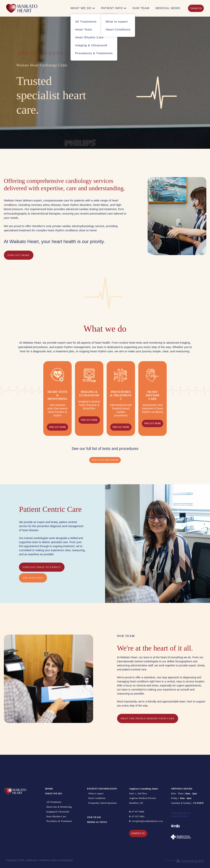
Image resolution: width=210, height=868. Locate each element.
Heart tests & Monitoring (59, 807)
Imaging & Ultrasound (58, 812)
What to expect (96, 793)
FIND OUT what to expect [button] (42, 567)
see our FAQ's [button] (33, 578)
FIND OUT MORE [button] (19, 255)
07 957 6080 (137, 812)
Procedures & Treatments (59, 821)
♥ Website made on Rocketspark (56, 860)
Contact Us (196, 8)
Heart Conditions (97, 798)
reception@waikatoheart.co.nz (148, 821)
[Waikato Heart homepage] (26, 8)
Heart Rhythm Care (56, 816)
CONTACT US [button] (138, 833)
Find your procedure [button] (105, 460)
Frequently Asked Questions (102, 803)
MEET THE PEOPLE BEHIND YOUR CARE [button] (148, 718)
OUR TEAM (141, 8)
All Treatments (54, 802)
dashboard (32, 860)
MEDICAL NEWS (168, 8)
